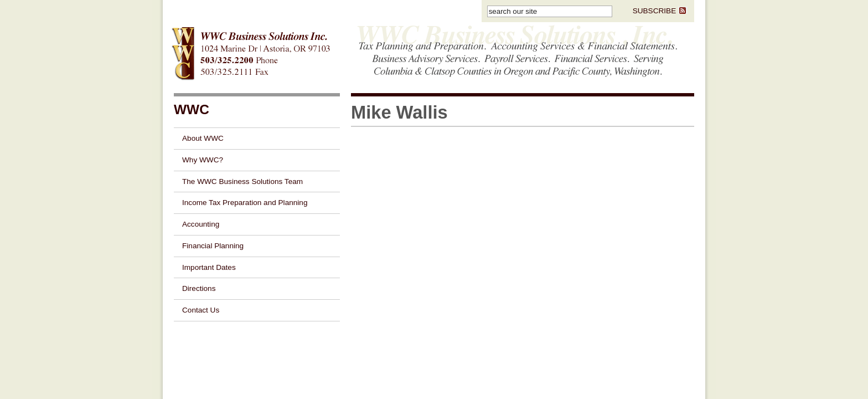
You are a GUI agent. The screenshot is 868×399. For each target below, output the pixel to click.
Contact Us (201, 310)
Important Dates (209, 267)
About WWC (203, 138)
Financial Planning (213, 246)
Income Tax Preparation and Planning (245, 203)
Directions (199, 288)
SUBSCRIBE (660, 11)
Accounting (201, 224)
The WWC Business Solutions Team (242, 181)
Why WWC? (203, 160)
